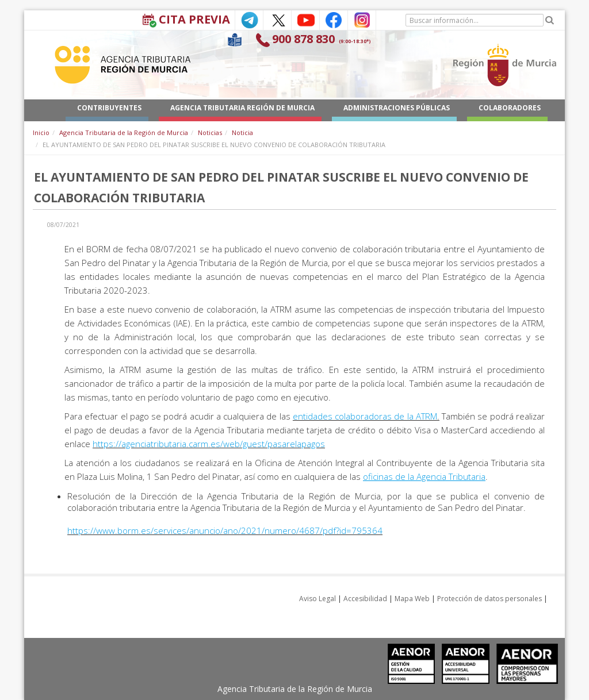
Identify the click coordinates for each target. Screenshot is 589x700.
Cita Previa (194, 19)
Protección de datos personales (489, 599)
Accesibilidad (365, 599)
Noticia (242, 132)
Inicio (41, 132)
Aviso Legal (318, 599)
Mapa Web (412, 599)
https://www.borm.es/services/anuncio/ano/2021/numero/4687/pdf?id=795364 (225, 530)
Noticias (210, 132)
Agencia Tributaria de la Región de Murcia (124, 132)
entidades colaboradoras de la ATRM (365, 416)
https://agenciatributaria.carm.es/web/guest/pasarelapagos (209, 444)
